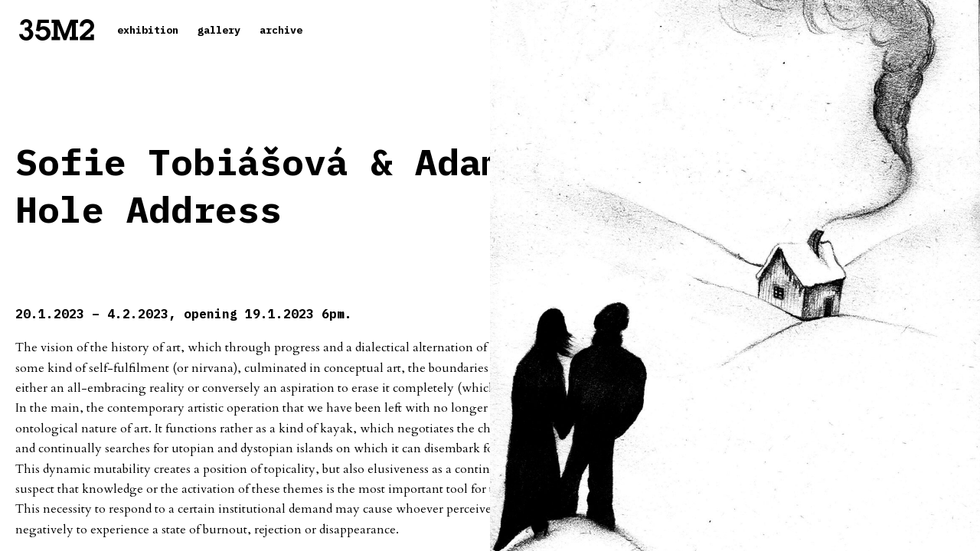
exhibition (148, 30)
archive (281, 30)
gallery (219, 30)
